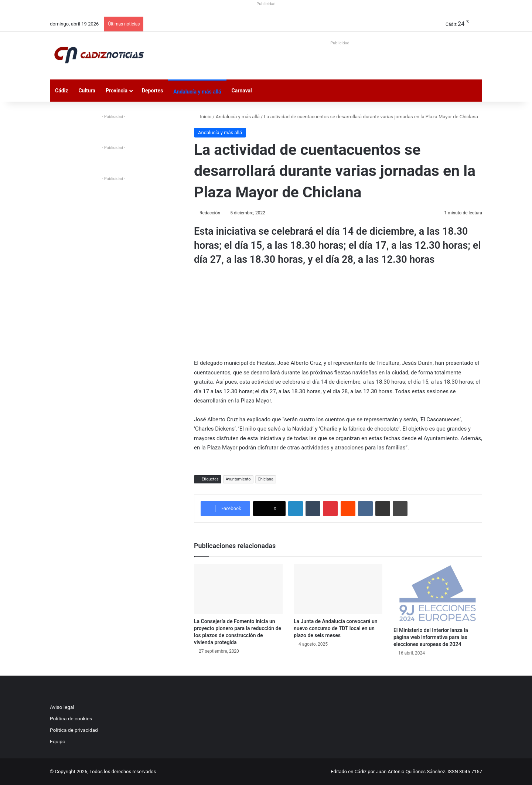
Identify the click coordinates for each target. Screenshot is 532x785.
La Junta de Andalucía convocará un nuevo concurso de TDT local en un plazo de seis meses (336, 628)
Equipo (58, 741)
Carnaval (242, 91)
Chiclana (266, 479)
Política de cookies (71, 718)
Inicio (203, 117)
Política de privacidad (74, 730)
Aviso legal (62, 707)
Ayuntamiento (238, 479)
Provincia (117, 91)
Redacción (210, 213)
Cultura (87, 91)
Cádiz (62, 91)
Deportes (152, 91)
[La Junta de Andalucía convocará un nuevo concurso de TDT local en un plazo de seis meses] (338, 589)
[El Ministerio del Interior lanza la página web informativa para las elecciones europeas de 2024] (438, 594)
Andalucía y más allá (197, 92)
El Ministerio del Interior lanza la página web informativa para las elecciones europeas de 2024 (431, 637)
